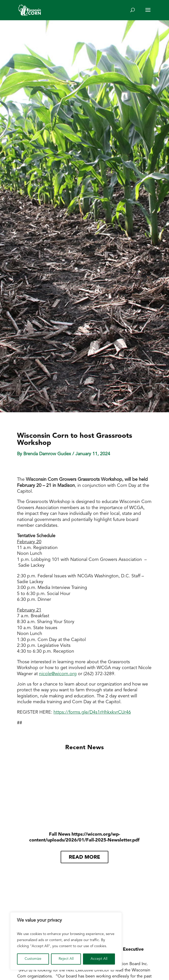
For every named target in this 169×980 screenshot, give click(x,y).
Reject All (66, 959)
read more (84, 857)
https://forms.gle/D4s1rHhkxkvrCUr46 (92, 712)
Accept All (99, 959)
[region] (66, 941)
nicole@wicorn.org (58, 674)
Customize (33, 959)
